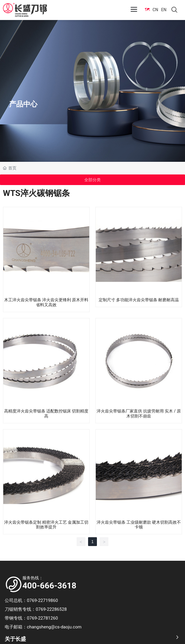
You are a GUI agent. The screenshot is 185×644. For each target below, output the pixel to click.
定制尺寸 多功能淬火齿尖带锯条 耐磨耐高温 (139, 300)
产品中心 (23, 104)
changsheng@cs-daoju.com (54, 627)
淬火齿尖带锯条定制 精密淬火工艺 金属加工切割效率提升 (46, 525)
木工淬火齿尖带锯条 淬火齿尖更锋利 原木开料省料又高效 (46, 302)
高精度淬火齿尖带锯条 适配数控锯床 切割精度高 (46, 413)
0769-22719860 (44, 600)
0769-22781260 (42, 618)
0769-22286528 (52, 609)
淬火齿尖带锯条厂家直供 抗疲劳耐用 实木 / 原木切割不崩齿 (139, 413)
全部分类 (92, 180)
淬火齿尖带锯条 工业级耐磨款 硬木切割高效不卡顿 (139, 525)
